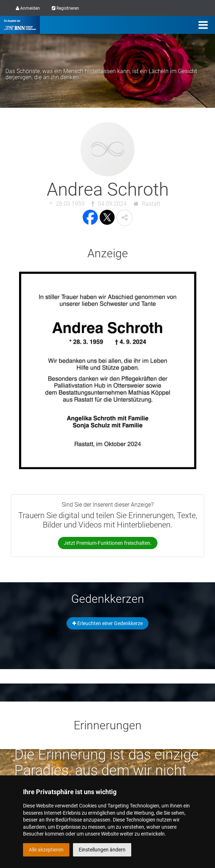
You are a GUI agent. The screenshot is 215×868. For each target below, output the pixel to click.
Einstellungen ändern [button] (102, 850)
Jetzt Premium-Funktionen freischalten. (108, 543)
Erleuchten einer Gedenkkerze (107, 623)
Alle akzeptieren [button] (46, 850)
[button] (125, 218)
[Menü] (203, 25)
